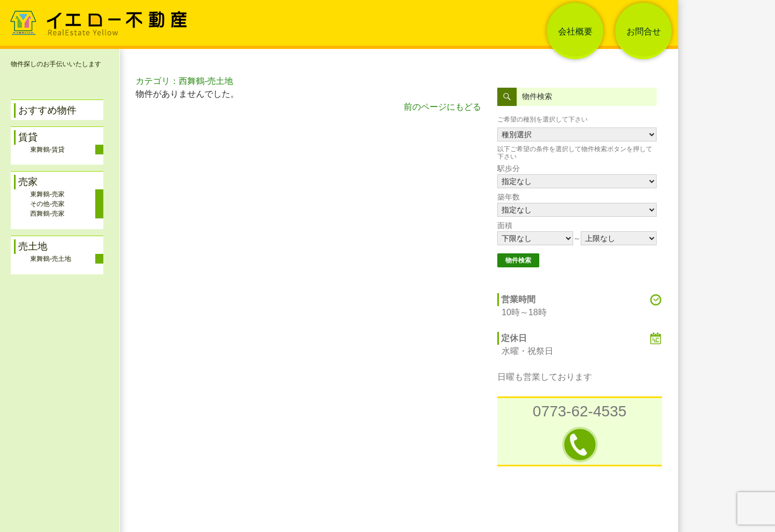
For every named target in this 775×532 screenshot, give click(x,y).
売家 (28, 182)
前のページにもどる (442, 107)
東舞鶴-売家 (47, 194)
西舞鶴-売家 (47, 214)
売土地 (33, 246)
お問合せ (644, 31)
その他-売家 (47, 204)
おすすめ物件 (47, 110)
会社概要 (575, 31)
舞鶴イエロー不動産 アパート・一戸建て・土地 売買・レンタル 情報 (157, 3)
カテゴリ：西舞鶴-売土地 (184, 81)
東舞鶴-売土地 (51, 259)
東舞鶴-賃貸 (47, 150)
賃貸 (28, 137)
